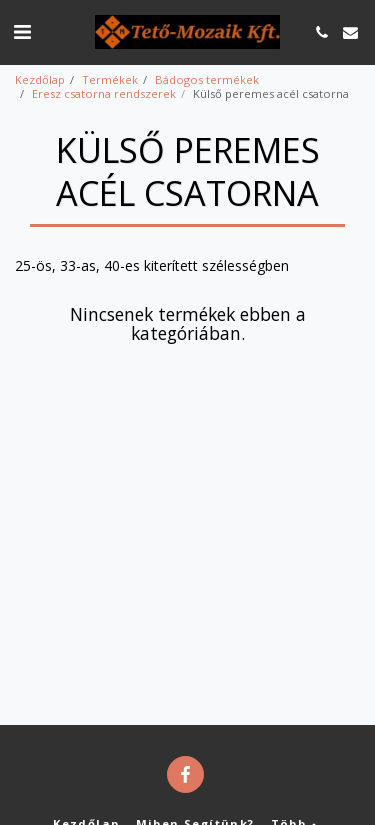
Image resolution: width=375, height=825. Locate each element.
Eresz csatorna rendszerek (104, 93)
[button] (22, 31)
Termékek (110, 79)
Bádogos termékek (207, 79)
